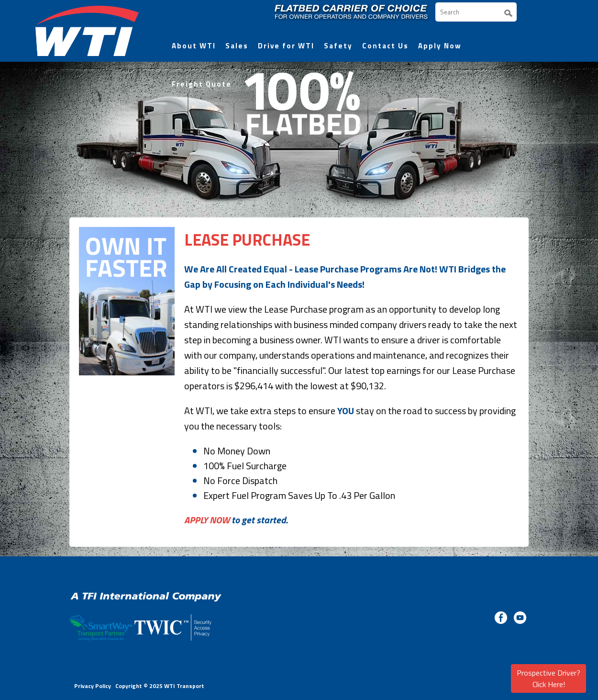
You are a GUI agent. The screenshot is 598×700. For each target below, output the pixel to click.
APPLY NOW (207, 520)
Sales (237, 46)
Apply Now (440, 46)
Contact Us (385, 46)
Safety (338, 46)
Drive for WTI (286, 46)
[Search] (476, 12)
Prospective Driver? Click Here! (548, 678)
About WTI (194, 46)
